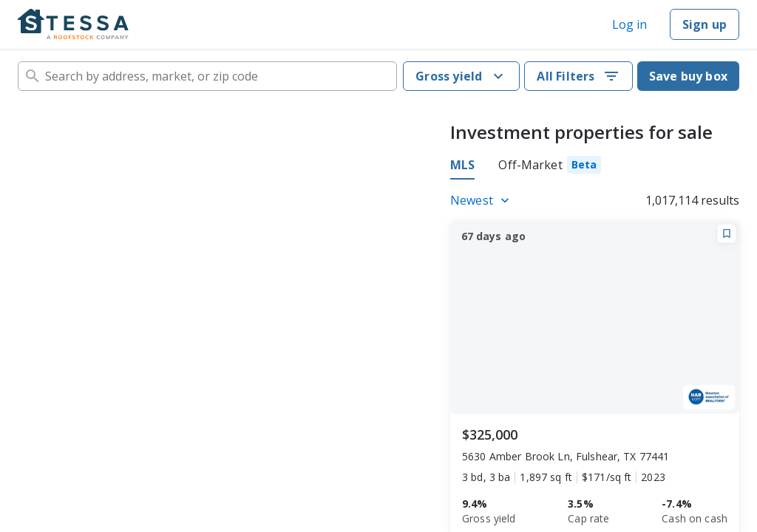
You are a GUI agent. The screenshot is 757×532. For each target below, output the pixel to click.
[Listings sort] (482, 200)
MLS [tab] (462, 165)
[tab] (550, 167)
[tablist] (526, 167)
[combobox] (207, 76)
